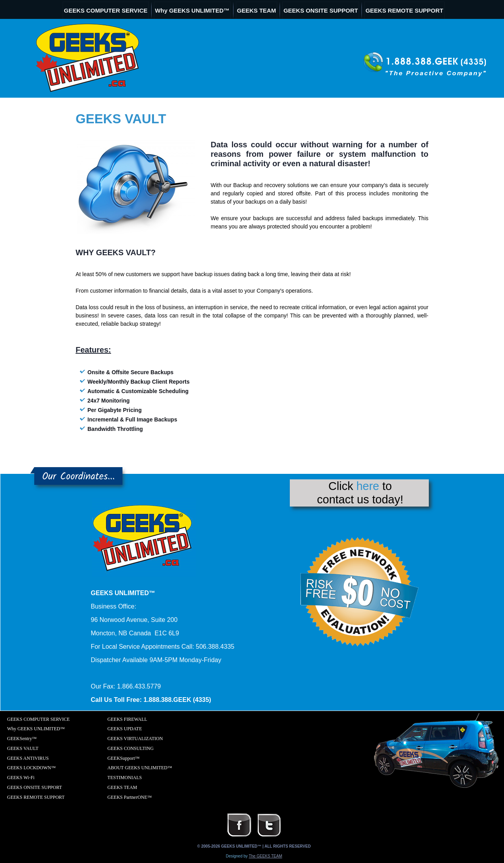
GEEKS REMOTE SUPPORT (404, 10)
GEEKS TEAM (257, 10)
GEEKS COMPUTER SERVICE (106, 10)
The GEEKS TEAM (266, 856)
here (368, 486)
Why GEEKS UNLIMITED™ (192, 10)
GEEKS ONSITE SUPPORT (321, 10)
